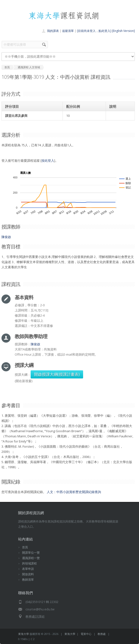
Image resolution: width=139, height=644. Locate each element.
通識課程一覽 (31, 558)
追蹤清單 (68, 31)
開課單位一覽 (31, 553)
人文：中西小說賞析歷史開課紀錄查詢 (74, 492)
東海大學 (24, 634)
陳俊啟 (6, 237)
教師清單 (28, 580)
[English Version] (123, 31)
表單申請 (28, 569)
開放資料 (28, 574)
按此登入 (48, 161)
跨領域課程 (29, 563)
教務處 (102, 634)
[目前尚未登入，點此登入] (94, 31)
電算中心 (86, 634)
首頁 (25, 547)
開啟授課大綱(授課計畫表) (57, 374)
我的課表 (53, 31)
